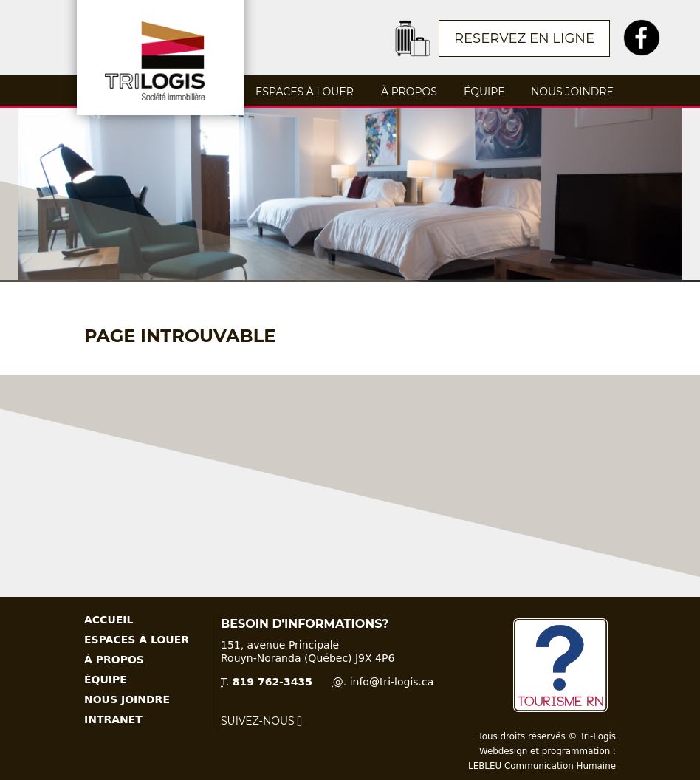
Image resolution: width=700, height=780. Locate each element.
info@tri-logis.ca (392, 682)
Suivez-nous (261, 721)
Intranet (113, 719)
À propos (409, 92)
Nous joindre (572, 92)
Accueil (109, 620)
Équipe (484, 92)
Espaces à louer (305, 92)
